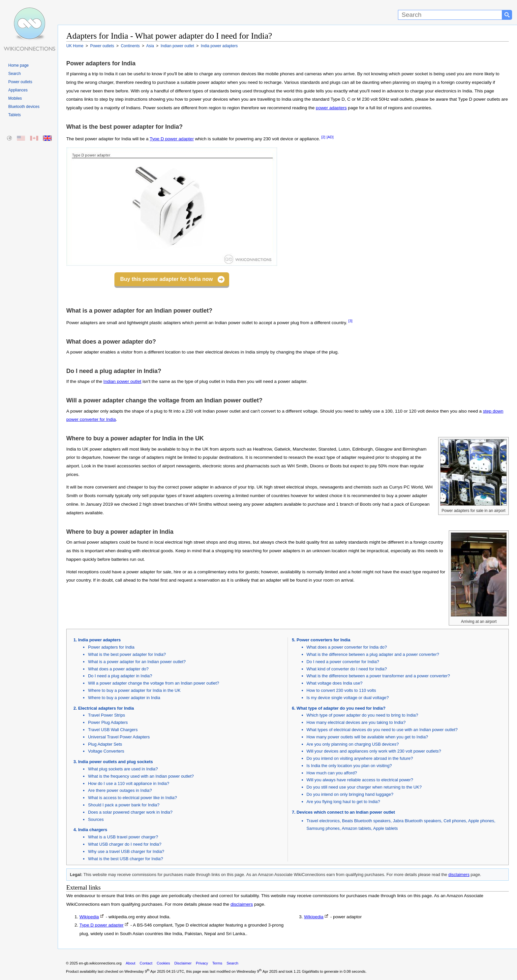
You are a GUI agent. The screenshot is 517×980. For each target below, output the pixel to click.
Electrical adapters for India (106, 708)
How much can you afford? (332, 773)
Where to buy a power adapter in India (124, 698)
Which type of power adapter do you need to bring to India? (363, 715)
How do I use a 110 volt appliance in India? (129, 783)
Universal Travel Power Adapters (119, 737)
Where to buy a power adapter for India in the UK (134, 690)
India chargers (93, 830)
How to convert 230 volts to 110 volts (341, 690)
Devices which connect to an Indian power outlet (346, 812)
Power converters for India (324, 640)
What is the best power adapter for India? (127, 654)
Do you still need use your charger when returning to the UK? (364, 787)
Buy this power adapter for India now (167, 279)
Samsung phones (323, 828)
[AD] (330, 137)
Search (15, 74)
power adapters (331, 108)
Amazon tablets (356, 828)
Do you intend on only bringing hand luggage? (350, 794)
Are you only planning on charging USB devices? (353, 744)
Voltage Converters (106, 751)
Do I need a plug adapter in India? (120, 676)
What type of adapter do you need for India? (341, 708)
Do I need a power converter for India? (343, 662)
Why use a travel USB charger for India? (126, 851)
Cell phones (455, 821)
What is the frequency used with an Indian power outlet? (141, 776)
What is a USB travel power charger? (123, 837)
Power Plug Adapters (108, 722)
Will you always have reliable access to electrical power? (360, 780)
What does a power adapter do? (118, 669)
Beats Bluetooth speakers (366, 821)
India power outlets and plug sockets (116, 762)
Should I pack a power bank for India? (124, 805)
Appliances (18, 90)
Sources (96, 819)
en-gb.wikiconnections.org (100, 963)
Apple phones (481, 821)
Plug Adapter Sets (105, 744)
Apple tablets (386, 828)
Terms (217, 963)
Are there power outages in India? (120, 790)
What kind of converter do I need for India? (347, 669)
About (130, 963)
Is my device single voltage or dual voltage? (348, 698)
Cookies (163, 963)
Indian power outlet (122, 381)
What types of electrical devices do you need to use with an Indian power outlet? (382, 730)
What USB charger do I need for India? (125, 844)
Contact (146, 963)
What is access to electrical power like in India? (133, 798)
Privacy (202, 963)
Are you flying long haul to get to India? (343, 802)
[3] (350, 321)
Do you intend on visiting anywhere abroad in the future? (360, 758)
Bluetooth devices (24, 107)
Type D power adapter (172, 139)
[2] (323, 137)
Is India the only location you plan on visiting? (349, 766)
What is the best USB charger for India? (125, 859)
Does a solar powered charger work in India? (130, 812)
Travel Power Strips (106, 715)
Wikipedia (89, 917)
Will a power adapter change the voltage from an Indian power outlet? (153, 683)
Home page (18, 65)
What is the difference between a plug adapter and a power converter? (373, 654)
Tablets (15, 115)
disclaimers (459, 875)
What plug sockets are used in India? (123, 769)
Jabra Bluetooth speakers (417, 821)
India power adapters (99, 640)
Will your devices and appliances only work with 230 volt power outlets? (374, 751)
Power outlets (20, 82)
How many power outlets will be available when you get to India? (367, 737)
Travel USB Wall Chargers (113, 730)
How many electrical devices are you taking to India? (356, 722)
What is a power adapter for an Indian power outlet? (137, 662)
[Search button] (507, 15)
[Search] (450, 15)
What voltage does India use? (335, 683)
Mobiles (15, 98)
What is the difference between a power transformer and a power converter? (378, 676)
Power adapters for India (111, 647)
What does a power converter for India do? (347, 647)
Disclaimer (183, 963)
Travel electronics (323, 821)
